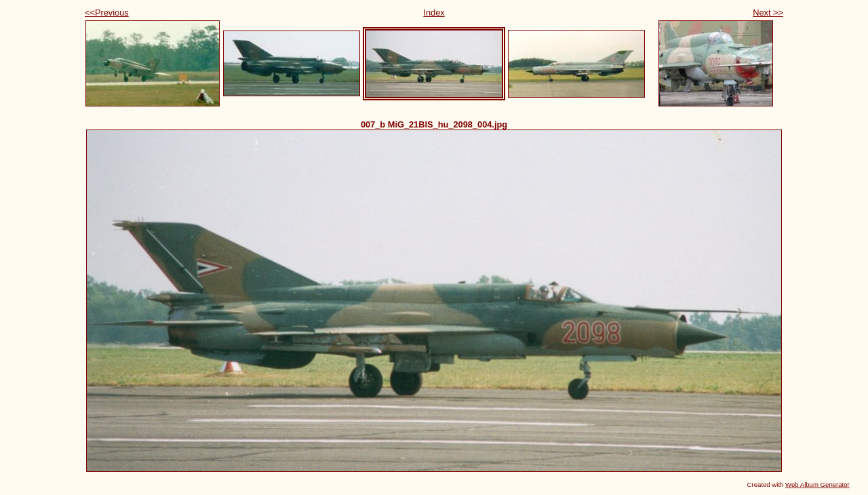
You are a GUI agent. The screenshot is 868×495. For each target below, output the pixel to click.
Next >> (768, 13)
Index (434, 13)
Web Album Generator (817, 484)
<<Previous (107, 13)
